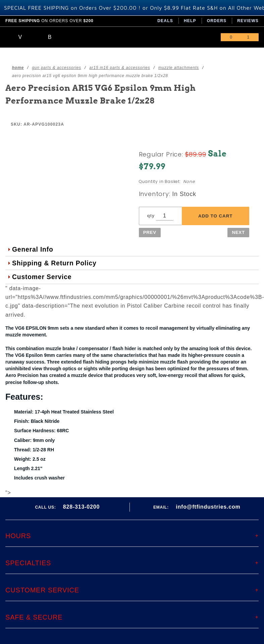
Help (190, 21)
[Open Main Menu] (20, 37)
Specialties (28, 563)
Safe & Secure (34, 617)
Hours (18, 536)
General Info (33, 249)
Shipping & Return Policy (54, 263)
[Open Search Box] (50, 37)
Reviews (248, 21)
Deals (165, 21)
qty (151, 216)
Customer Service (42, 277)
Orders (217, 21)
